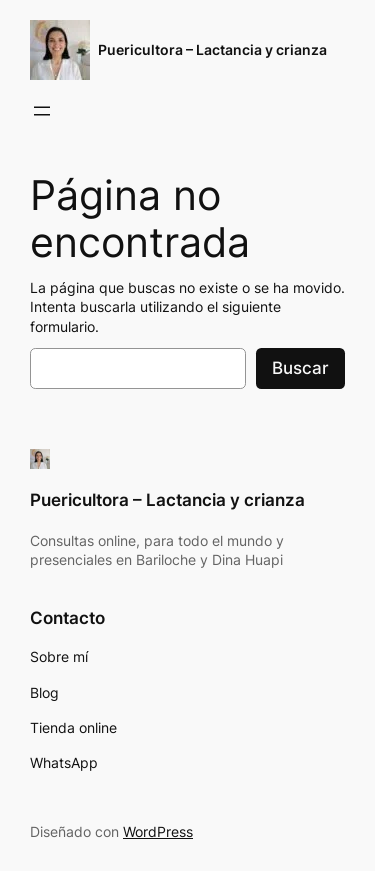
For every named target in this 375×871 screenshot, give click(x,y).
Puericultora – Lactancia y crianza (212, 49)
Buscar (300, 368)
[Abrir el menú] (42, 111)
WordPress (158, 831)
